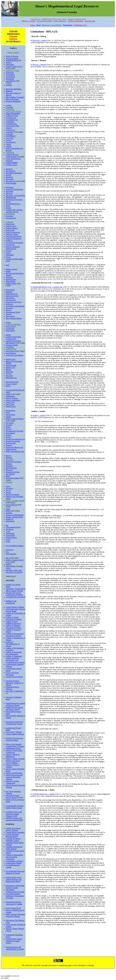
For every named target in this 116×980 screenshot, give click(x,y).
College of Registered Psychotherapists (14, 653)
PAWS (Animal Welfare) (15, 419)
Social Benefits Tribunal (15, 806)
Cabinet (9, 105)
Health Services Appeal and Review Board (14, 708)
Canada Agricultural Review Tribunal (13, 829)
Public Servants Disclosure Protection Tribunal (16, 915)
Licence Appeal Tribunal (15, 734)
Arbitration (10, 73)
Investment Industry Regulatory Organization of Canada (15, 896)
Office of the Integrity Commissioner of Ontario (15, 745)
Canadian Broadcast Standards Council (13, 840)
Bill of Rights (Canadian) (15, 97)
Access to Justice (12, 58)
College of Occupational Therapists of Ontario (15, 635)
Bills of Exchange (12, 99)
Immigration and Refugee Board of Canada (15, 887)
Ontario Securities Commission (12, 782)
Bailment (9, 91)
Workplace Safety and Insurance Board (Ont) (14, 819)
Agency (9, 62)
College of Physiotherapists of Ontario (13, 644)
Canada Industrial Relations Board (12, 835)
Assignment (10, 75)
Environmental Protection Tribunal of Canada (15, 872)
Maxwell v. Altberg (40, 40)
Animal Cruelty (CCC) (14, 66)
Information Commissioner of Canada (15, 891)
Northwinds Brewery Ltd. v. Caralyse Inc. (48, 287)
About (38, 25)
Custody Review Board (14, 677)
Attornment (10, 79)
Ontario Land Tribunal (14, 773)
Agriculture (10, 64)
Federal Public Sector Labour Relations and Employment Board (14, 879)
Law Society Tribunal (14, 732)
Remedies (9, 466)
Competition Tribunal (14, 863)
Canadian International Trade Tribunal (14, 848)
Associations (10, 77)
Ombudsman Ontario (13, 748)
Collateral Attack (12, 116)
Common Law (11, 118)
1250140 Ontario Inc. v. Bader (43, 794)
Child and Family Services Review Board (15, 610)
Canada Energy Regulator (15, 832)
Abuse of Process (12, 56)
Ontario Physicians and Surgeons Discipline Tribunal (14, 777)
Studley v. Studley (39, 415)
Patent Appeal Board (13, 908)
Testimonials (68, 25)
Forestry (9, 251)
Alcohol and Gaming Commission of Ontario (14, 594)
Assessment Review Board (16, 597)
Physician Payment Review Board (13, 797)
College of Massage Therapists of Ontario (14, 627)
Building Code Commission (11, 602)
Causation (9, 107)
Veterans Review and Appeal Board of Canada (15, 948)
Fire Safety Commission (15, 691)
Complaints (10, 122)
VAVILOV (10, 550)
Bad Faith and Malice (14, 89)
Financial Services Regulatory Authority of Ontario (14, 683)
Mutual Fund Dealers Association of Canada (14, 903)
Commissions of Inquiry (15, 861)
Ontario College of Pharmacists (13, 756)
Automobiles (10, 81)
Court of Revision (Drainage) (12, 674)
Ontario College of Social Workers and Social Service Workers (15, 761)
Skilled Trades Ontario (14, 808)
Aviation (9, 85)
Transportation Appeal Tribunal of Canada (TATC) (14, 941)
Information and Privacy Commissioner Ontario (15, 723)
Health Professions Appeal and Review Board (15, 704)
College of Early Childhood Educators (13, 622)
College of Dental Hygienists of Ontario (14, 618)
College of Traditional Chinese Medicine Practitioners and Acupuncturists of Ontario (15, 659)
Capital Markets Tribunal (15, 607)
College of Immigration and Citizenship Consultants (14, 857)
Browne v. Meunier (40, 65)
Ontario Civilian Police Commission (14, 751)
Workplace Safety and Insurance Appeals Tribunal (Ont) (14, 814)
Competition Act (12, 120)
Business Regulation (13, 101)
